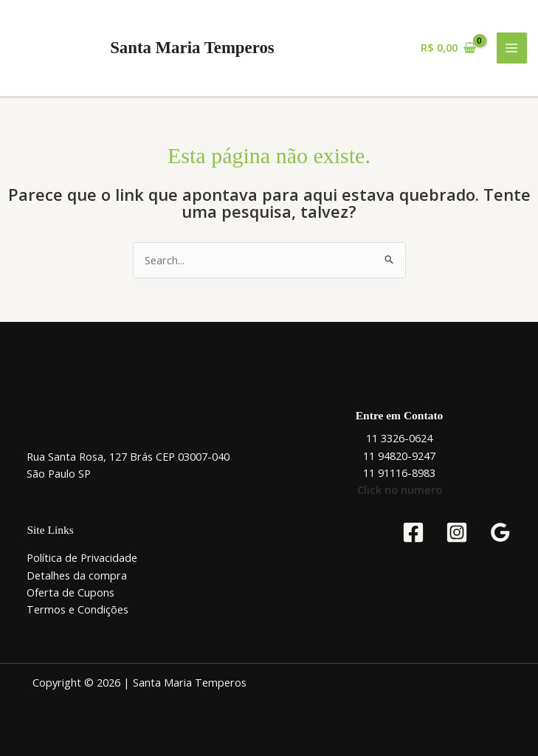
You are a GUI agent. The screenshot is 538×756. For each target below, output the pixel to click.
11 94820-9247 (399, 456)
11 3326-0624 (399, 438)
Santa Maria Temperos (192, 48)
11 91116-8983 (399, 472)
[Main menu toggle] (512, 48)
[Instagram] (457, 532)
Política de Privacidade (82, 557)
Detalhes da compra (77, 575)
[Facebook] (413, 532)
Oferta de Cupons (70, 592)
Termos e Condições (77, 609)
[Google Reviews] (500, 532)
